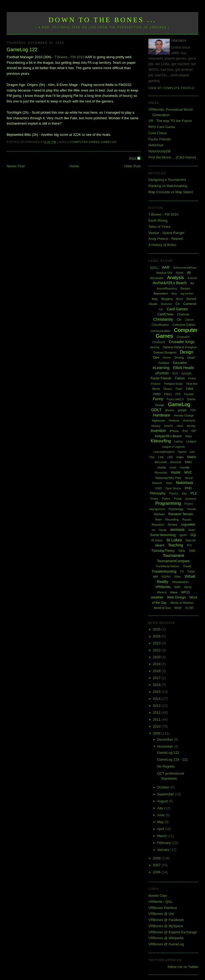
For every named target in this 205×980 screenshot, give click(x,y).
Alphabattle (157, 278)
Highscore (159, 420)
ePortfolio (162, 373)
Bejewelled (161, 293)
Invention (158, 431)
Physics (174, 493)
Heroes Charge (184, 415)
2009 (157, 733)
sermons (178, 530)
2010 (157, 726)
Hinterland (189, 421)
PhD (188, 488)
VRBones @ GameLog (166, 944)
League (191, 441)
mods (173, 468)
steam (159, 545)
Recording (172, 519)
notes (169, 483)
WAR (177, 587)
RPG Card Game (162, 127)
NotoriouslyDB (159, 151)
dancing (155, 347)
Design (187, 352)
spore (183, 535)
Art (192, 283)
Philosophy (158, 493)
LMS (170, 457)
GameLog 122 (22, 50)
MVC (188, 472)
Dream (167, 358)
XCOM (189, 608)
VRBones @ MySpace (166, 926)
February (164, 843)
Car (161, 309)
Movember (161, 473)
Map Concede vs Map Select (171, 192)
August (163, 801)
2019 (157, 664)
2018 (157, 671)
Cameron (190, 304)
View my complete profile (172, 88)
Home (74, 166)
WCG (186, 592)
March (162, 836)
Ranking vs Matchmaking (168, 186)
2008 (157, 858)
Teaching (175, 545)
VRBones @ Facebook (166, 920)
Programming (168, 503)
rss (154, 530)
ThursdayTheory (163, 551)
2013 (157, 706)
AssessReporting (167, 289)
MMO (189, 462)
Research (158, 525)
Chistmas (183, 314)
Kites (188, 436)
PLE (194, 493)
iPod (185, 431)
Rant (158, 519)
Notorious (156, 145)
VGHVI (166, 577)
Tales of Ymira (159, 227)
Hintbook (174, 421)
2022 (157, 650)
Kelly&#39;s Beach (168, 436)
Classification (160, 325)
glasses (170, 410)
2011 (157, 719)
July (161, 808)
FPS (178, 394)
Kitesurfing (161, 441)
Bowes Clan (158, 896)
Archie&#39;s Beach (170, 283)
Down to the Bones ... (103, 20)
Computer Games (85, 142)
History (156, 426)
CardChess (165, 314)
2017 (157, 678)
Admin (180, 273)
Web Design (177, 597)
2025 (157, 629)
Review (173, 525)
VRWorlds (163, 587)
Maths (192, 457)
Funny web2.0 (175, 399)
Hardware (162, 415)
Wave (174, 592)
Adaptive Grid (164, 273)
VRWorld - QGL (161, 902)
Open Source (173, 488)
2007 (157, 865)
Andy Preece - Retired (165, 239)
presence (191, 499)
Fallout (180, 378)
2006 (157, 872)
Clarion (189, 320)
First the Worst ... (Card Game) (172, 157)
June (161, 815)
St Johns (157, 540)
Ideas (180, 426)
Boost (180, 299)
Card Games (177, 309)
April (161, 829)
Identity (191, 426)
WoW (178, 608)
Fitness (168, 389)
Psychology (176, 509)
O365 (159, 488)
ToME (192, 551)
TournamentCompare (173, 561)
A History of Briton (162, 245)
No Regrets (166, 766)
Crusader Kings (182, 342)
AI (189, 272)
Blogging (167, 299)
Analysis (176, 278)
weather (157, 597)
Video (177, 577)
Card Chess (158, 133)
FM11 (168, 394)
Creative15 (159, 342)
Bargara (185, 289)
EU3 (175, 373)
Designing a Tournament (167, 180)
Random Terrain (180, 514)
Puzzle (192, 509)
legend (182, 452)
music (176, 472)
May (161, 822)
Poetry (154, 499)
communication (160, 331)
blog (155, 299)
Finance (156, 384)
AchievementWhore (185, 268)
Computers (183, 337)
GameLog (109, 142)
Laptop (179, 441)
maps (180, 457)
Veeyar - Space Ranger (166, 233)
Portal (178, 499)
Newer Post (16, 166)
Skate (192, 530)
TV (182, 572)
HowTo (169, 426)
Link (161, 457)
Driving (179, 358)
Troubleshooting (164, 571)
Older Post (132, 166)
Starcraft (191, 540)
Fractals (189, 394)
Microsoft (161, 462)
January (164, 850)
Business (166, 304)
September (166, 794)
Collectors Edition (184, 325)
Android (192, 278)
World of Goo (162, 608)
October (164, 787)
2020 (157, 657)
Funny (158, 399)
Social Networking (163, 535)
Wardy (188, 587)
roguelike (188, 524)
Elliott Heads (184, 368)
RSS (133, 159)
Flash (179, 389)
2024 (157, 636)
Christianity (163, 319)
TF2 (189, 545)
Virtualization (180, 582)
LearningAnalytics (164, 452)
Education (180, 363)
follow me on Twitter (183, 967)
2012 (157, 713)
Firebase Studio (174, 384)
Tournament (173, 555)
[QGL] (154, 268)
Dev (156, 357)
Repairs (187, 520)
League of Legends (174, 447)
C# (178, 304)
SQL (194, 535)
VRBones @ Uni (161, 914)
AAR (166, 267)
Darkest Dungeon (165, 352)
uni (155, 576)
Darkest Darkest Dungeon (180, 347)
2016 (157, 685)
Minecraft (176, 462)
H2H (193, 410)
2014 (157, 699)
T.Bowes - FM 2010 (69, 57)
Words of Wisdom (182, 603)
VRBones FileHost (163, 908)
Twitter (191, 572)
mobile (161, 467)
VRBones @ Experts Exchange (173, 932)
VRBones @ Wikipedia (166, 938)
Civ (179, 320)
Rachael (159, 514)
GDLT (156, 410)
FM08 (190, 389)
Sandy (163, 530)
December (165, 739)
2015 (157, 692)
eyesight (186, 373)
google (182, 410)
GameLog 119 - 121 (173, 759)
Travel (187, 566)
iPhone (174, 431)
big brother (187, 294)
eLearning (161, 368)
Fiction (192, 378)
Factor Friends (160, 139)
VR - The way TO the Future (170, 121)
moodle (185, 467)
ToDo (182, 551)
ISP (194, 431)
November (165, 746)
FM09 (157, 394)
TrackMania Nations (167, 566)
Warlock (162, 592)
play (184, 493)
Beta (174, 294)
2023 (157, 643)
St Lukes (174, 540)
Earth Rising (158, 221)
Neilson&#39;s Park (168, 478)
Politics (166, 499)
